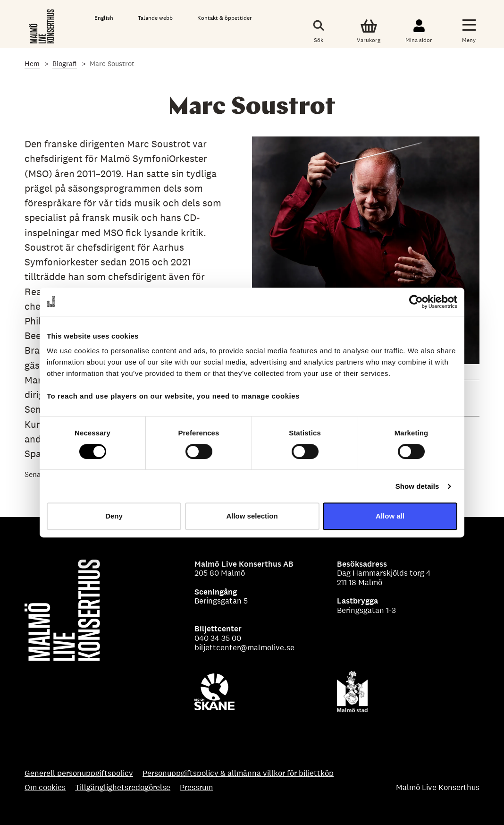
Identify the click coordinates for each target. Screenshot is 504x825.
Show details (417, 486)
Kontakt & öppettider (225, 18)
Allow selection (252, 516)
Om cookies (45, 788)
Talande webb (155, 18)
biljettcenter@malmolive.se (244, 647)
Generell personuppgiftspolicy (79, 774)
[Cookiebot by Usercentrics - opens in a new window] (416, 302)
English (104, 18)
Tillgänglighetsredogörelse (123, 788)
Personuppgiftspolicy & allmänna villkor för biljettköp (238, 774)
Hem (32, 64)
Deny (114, 516)
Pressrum (196, 788)
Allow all (390, 516)
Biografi (65, 64)
